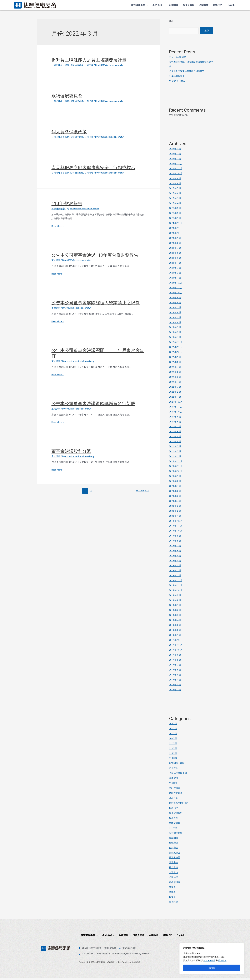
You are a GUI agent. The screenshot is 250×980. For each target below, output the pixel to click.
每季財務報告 (58, 209)
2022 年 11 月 (176, 347)
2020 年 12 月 (176, 461)
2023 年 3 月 (175, 327)
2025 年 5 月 (175, 198)
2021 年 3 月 (175, 446)
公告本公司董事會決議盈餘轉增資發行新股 (93, 404)
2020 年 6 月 (175, 491)
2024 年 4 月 (175, 263)
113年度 (173, 748)
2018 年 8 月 (175, 600)
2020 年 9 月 (175, 476)
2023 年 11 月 (176, 288)
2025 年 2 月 (175, 213)
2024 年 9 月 (175, 238)
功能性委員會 (176, 793)
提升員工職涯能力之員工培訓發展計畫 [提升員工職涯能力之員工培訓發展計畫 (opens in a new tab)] (89, 60)
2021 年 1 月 (175, 456)
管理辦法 (174, 863)
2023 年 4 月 (175, 322)
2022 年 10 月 (176, 352)
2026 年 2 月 (175, 154)
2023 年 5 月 (175, 317)
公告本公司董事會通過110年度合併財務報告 (95, 255)
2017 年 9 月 (175, 655)
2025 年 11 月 (176, 169)
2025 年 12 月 (176, 164)
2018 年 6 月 (175, 610)
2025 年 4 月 (175, 203)
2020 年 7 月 (175, 486)
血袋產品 (174, 848)
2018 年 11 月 (176, 585)
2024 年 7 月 (175, 248)
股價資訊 (174, 843)
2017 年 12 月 (176, 640)
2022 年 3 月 (175, 387)
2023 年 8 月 (175, 303)
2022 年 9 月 (175, 357)
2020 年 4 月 (175, 501)
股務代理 (174, 808)
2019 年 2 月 (175, 571)
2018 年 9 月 (175, 595)
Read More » (57, 226)
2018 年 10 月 (176, 590)
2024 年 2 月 (175, 273)
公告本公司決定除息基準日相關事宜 (187, 71)
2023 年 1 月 (175, 337)
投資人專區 (189, 5)
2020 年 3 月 (175, 506)
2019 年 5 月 (175, 556)
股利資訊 (174, 868)
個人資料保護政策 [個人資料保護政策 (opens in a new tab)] (69, 132)
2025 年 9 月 (175, 179)
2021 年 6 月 (175, 432)
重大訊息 (56, 260)
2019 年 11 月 (176, 526)
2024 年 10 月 (176, 233)
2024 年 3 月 (175, 268)
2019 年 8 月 (175, 541)
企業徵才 (204, 5)
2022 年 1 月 (175, 397)
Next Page (142, 491)
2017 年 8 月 (175, 660)
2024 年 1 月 (175, 278)
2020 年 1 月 (175, 516)
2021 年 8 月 (175, 422)
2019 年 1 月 (175, 576)
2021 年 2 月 (175, 451)
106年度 (173, 738)
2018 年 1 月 (175, 635)
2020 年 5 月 (175, 496)
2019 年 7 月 (175, 546)
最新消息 (174, 838)
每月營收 (174, 768)
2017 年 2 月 (175, 690)
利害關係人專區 (177, 763)
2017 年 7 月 (175, 665)
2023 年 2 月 (175, 332)
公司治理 (89, 65)
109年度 (173, 724)
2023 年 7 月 (175, 307)
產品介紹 (158, 5)
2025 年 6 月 (175, 193)
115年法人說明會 (177, 57)
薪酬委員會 (175, 823)
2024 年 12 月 (176, 223)
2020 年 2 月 (175, 511)
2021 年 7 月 (175, 427)
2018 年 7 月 (175, 605)
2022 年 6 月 (175, 372)
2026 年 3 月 (175, 149)
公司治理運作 (77, 65)
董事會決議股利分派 (71, 451)
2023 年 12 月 (176, 283)
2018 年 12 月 (176, 581)
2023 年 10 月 (176, 293)
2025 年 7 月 (175, 188)
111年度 (173, 828)
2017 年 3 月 (175, 685)
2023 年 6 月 (175, 312)
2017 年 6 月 (175, 670)
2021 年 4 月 (175, 442)
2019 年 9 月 (175, 536)
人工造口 (174, 873)
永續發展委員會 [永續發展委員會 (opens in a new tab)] (67, 96)
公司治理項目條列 (60, 65)
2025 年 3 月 (175, 208)
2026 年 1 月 (175, 159)
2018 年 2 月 (175, 630)
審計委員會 (175, 788)
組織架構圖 (175, 882)
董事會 (172, 892)
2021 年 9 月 (175, 417)
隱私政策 (222, 960)
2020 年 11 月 (176, 466)
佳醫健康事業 (139, 5)
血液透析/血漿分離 (178, 803)
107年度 (173, 734)
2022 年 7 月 (175, 367)
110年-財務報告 (67, 203)
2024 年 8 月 (175, 243)
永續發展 (174, 5)
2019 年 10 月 (176, 531)
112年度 (173, 743)
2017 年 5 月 (175, 675)
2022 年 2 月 (175, 392)
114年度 (173, 753)
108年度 (173, 729)
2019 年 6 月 (175, 551)
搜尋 (171, 21)
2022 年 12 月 (176, 342)
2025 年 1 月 (175, 218)
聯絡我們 (217, 5)
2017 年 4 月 (175, 680)
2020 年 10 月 (176, 471)
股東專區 (174, 818)
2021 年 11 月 (176, 407)
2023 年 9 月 (175, 298)
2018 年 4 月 (175, 620)
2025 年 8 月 (175, 184)
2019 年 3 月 (175, 566)
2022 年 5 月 (175, 377)
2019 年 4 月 (175, 561)
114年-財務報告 (177, 76)
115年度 (173, 758)
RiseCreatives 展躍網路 (129, 962)
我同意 (212, 968)
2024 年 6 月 (175, 253)
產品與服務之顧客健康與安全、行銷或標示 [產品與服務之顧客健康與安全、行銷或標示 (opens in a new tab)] (93, 168)
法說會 (172, 887)
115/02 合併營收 (177, 81)
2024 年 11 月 (176, 228)
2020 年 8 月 (175, 481)
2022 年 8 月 (175, 362)
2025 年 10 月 (176, 174)
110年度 (173, 783)
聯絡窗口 (174, 778)
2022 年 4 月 (175, 382)
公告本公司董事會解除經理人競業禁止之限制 (96, 303)
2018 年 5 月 (175, 615)
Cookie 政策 (210, 960)
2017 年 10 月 (176, 650)
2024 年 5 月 (175, 258)
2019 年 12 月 (176, 521)
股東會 (172, 897)
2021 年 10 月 (176, 412)
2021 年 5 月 (175, 437)
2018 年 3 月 (175, 625)
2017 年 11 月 (176, 645)
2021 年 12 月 (176, 402)
